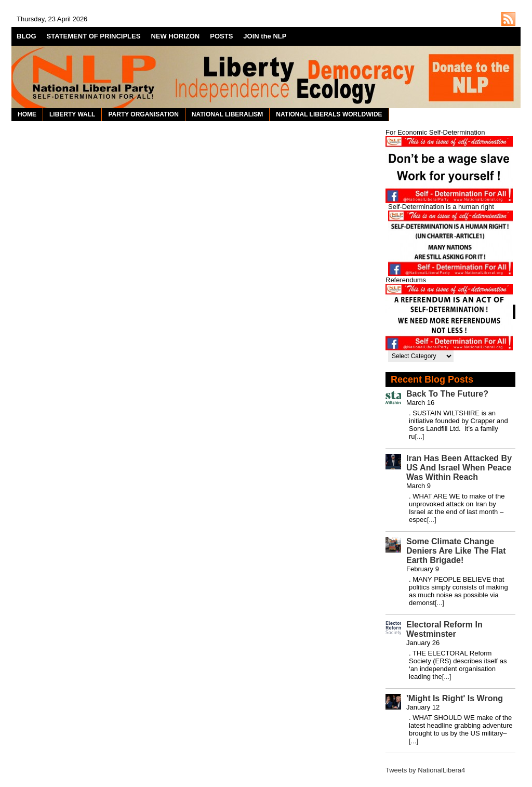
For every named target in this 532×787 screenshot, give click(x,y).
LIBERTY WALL (72, 114)
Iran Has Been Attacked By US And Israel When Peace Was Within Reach (459, 468)
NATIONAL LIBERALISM (228, 114)
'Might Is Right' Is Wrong (455, 698)
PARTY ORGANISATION (143, 114)
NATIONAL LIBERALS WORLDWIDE (329, 114)
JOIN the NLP (265, 36)
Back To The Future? (447, 394)
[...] (420, 436)
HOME (27, 114)
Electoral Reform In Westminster (444, 629)
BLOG (26, 36)
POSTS (221, 36)
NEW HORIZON (175, 36)
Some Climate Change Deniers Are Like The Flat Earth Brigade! (456, 551)
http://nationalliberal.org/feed (508, 19)
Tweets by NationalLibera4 (425, 770)
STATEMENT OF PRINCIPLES (94, 36)
